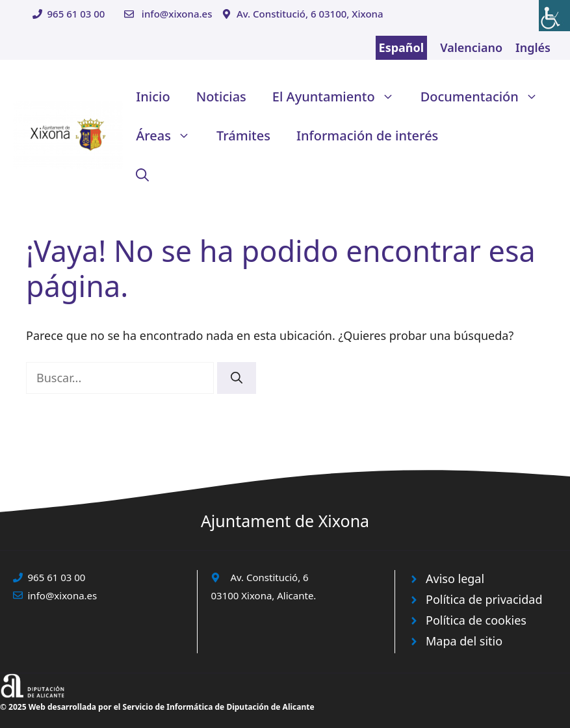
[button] (142, 175)
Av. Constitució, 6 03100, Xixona (310, 14)
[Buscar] (237, 378)
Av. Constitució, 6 (269, 577)
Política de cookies (476, 620)
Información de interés (367, 136)
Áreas (170, 136)
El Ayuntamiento (340, 97)
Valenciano (471, 47)
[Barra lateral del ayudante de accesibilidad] (554, 16)
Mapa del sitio (464, 641)
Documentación (486, 97)
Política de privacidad (484, 599)
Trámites (243, 136)
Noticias (221, 97)
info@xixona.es (177, 14)
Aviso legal (455, 578)
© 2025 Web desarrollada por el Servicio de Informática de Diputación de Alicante (157, 707)
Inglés (533, 47)
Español (402, 47)
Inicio (153, 97)
